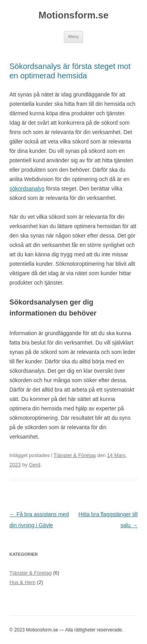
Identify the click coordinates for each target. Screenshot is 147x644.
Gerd (35, 465)
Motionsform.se (73, 15)
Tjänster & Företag (75, 455)
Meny (73, 36)
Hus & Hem (22, 582)
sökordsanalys (27, 189)
